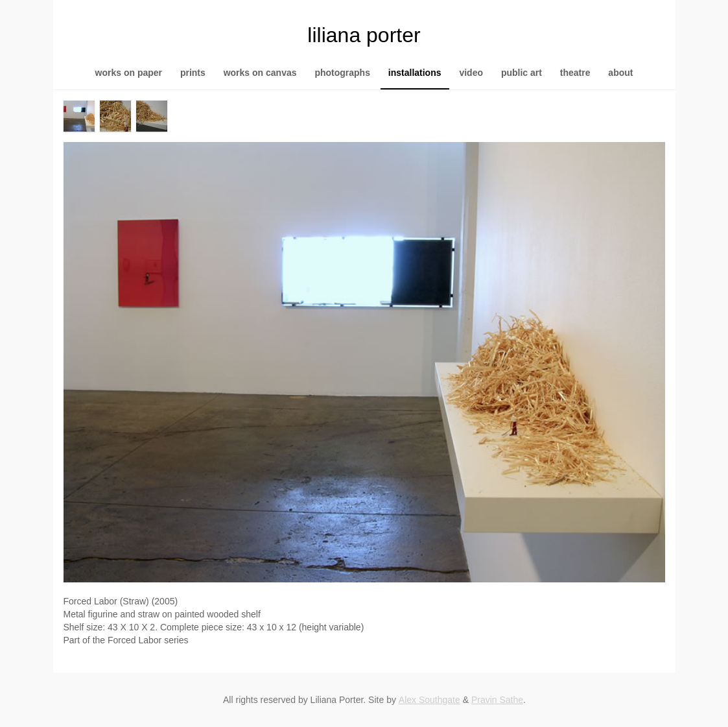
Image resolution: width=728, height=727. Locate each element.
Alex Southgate (429, 700)
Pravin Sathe (497, 700)
